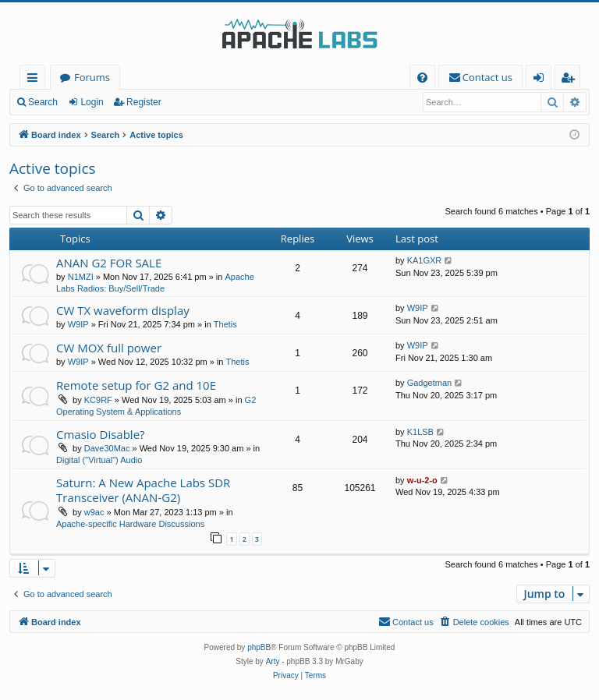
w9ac (94, 512)
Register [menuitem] (571, 80)
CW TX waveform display (123, 310)
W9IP (78, 324)
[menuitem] (422, 78)
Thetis (225, 324)
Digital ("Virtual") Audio (99, 460)
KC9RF (98, 400)
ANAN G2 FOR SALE (109, 263)
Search (43, 102)
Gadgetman (429, 383)
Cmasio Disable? (101, 434)
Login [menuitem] (542, 80)
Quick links (35, 80)
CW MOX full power (109, 348)
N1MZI (81, 277)
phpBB (259, 647)
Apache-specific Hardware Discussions (130, 524)
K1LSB (420, 432)
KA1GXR (425, 260)
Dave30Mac (107, 448)
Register (144, 102)
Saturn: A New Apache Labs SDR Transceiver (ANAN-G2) (143, 490)
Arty (273, 661)
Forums (92, 77)
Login (92, 102)
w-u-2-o (422, 480)
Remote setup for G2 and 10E (136, 385)
